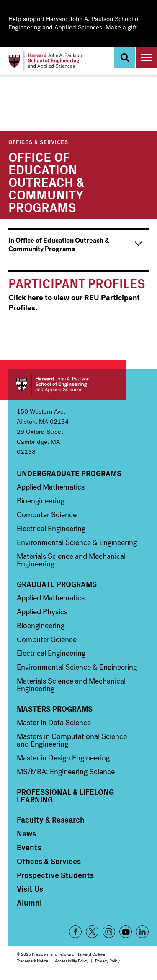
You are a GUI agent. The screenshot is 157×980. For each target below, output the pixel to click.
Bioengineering (41, 501)
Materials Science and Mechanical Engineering (71, 560)
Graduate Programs (57, 584)
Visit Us (30, 889)
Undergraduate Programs (69, 473)
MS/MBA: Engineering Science (66, 772)
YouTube (126, 932)
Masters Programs (55, 709)
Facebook (75, 932)
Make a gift (121, 27)
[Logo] (45, 61)
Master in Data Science (54, 723)
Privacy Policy (107, 961)
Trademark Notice (32, 961)
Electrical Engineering (51, 529)
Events (29, 847)
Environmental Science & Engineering (77, 542)
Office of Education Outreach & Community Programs (46, 181)
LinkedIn (142, 932)
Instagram (109, 932)
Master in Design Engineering (63, 758)
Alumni (29, 903)
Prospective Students (55, 875)
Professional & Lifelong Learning (65, 796)
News (26, 833)
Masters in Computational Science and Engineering (72, 740)
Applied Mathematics (51, 487)
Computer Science (47, 515)
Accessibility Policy (72, 961)
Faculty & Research (51, 820)
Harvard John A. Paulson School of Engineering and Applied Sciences (67, 385)
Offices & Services (38, 142)
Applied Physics (42, 612)
